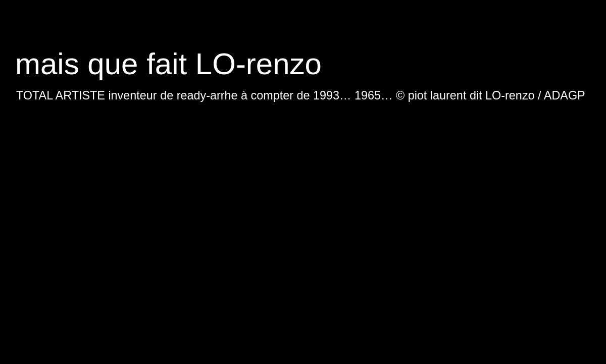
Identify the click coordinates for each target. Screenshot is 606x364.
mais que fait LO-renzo (168, 64)
